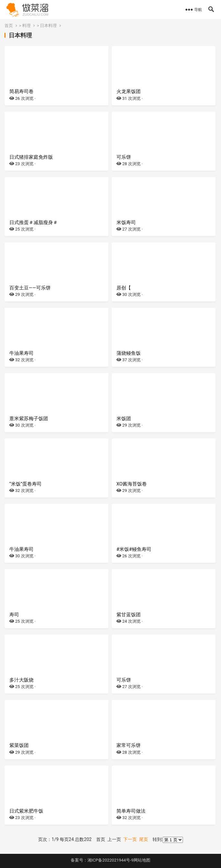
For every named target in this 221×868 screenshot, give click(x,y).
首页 (9, 26)
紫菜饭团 (19, 745)
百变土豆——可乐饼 (30, 288)
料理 (26, 26)
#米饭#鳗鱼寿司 (134, 549)
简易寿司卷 (21, 91)
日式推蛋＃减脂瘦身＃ (34, 222)
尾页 (144, 839)
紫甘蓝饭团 (129, 615)
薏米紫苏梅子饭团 (29, 419)
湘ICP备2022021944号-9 (110, 860)
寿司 (14, 615)
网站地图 (142, 860)
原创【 (124, 288)
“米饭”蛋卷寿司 (25, 484)
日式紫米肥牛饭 (26, 811)
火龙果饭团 (129, 91)
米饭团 (124, 419)
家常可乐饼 (129, 745)
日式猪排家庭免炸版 (31, 157)
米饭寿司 (126, 222)
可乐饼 (124, 157)
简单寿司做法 (131, 811)
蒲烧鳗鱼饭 (129, 353)
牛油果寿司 (21, 353)
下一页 (130, 839)
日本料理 (48, 26)
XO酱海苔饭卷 (132, 484)
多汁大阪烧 (21, 680)
